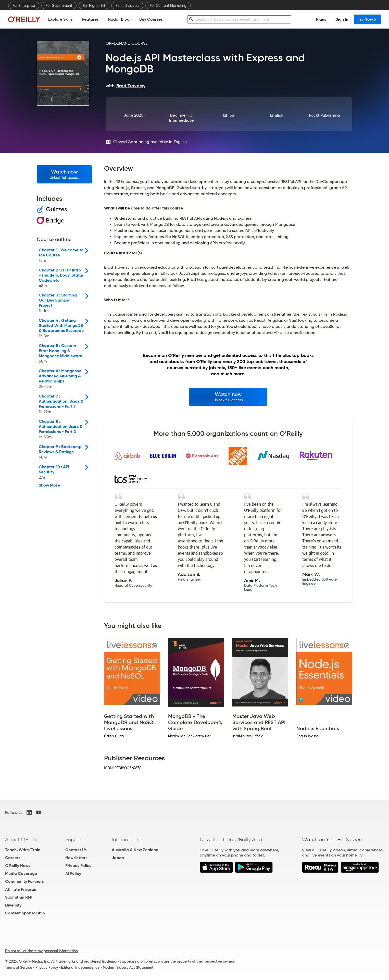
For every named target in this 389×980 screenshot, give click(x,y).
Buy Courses (151, 19)
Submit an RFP (19, 897)
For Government (59, 6)
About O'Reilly (21, 839)
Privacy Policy (78, 866)
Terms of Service (19, 967)
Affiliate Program (21, 889)
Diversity (13, 905)
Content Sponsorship (25, 913)
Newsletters (76, 858)
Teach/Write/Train (23, 850)
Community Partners (24, 881)
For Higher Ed (94, 6)
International (127, 839)
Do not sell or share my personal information (41, 951)
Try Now (367, 19)
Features (90, 19)
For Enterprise (24, 6)
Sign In (342, 19)
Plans (321, 19)
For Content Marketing (168, 6)
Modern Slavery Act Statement (128, 967)
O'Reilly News (18, 866)
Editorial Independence (80, 967)
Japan (118, 858)
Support (75, 839)
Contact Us (76, 850)
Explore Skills (60, 19)
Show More (49, 485)
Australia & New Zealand (135, 850)
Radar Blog (119, 19)
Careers (13, 858)
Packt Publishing (324, 115)
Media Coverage (21, 873)
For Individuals (127, 6)
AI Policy (73, 873)
